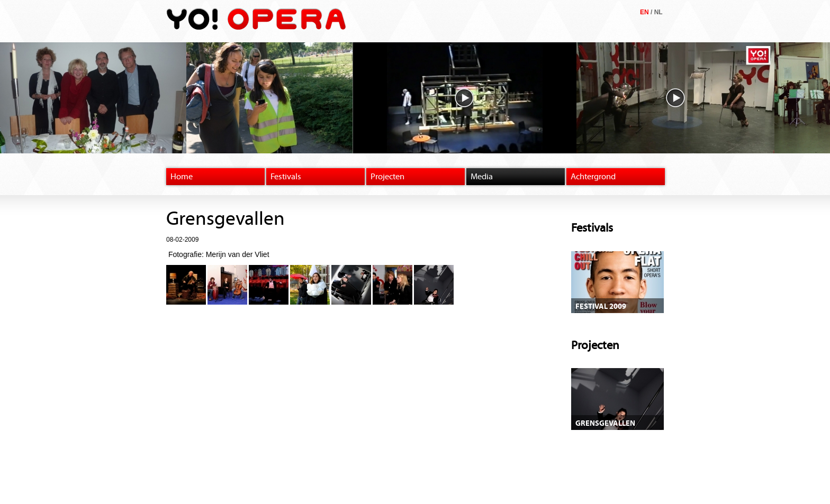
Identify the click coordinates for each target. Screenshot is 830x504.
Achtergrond (593, 177)
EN (644, 12)
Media (482, 177)
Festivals (286, 177)
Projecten (387, 177)
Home (182, 177)
